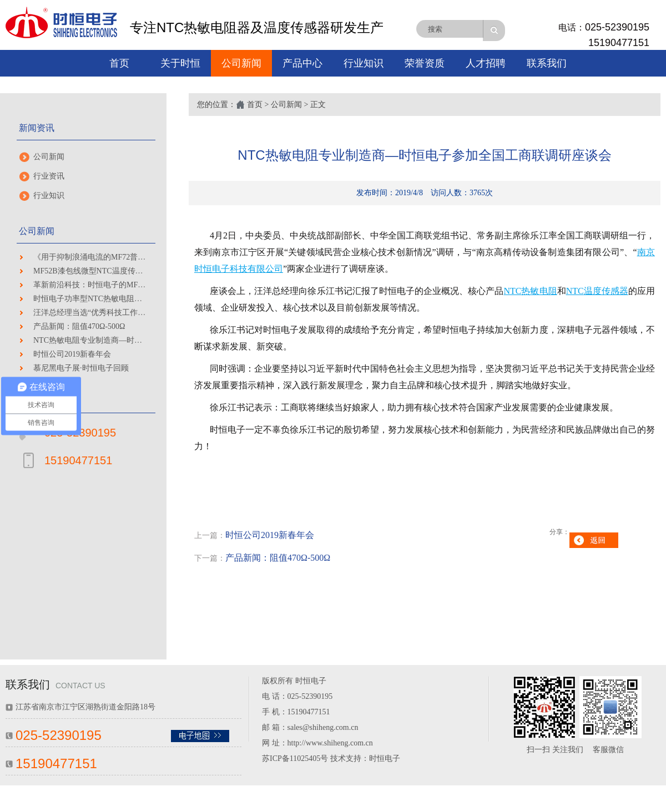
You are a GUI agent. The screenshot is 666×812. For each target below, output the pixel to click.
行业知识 (364, 63)
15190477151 (619, 43)
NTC (512, 291)
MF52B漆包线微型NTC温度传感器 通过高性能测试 (120, 271)
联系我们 (547, 63)
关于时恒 (180, 63)
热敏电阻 (539, 291)
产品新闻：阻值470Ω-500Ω (79, 326)
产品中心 (302, 63)
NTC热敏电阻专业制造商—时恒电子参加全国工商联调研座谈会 (142, 340)
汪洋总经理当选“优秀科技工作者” (91, 313)
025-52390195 (617, 27)
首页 (119, 63)
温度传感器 (606, 291)
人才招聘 (486, 63)
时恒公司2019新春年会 (72, 354)
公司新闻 (241, 63)
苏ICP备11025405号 (295, 758)
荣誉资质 (425, 63)
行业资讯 (49, 176)
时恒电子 (385, 758)
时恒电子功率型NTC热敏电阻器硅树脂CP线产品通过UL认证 (137, 299)
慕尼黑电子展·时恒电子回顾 (81, 368)
